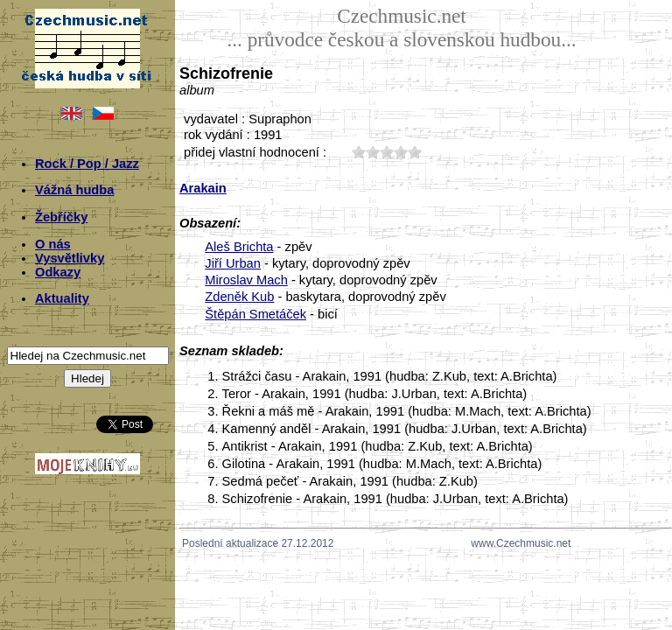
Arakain (203, 188)
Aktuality (62, 298)
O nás (53, 244)
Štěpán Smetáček (255, 314)
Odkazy (58, 272)
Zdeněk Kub (239, 297)
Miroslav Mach (246, 280)
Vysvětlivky (70, 258)
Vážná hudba (74, 190)
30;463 (387, 152)
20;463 (373, 152)
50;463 (415, 152)
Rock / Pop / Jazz (87, 164)
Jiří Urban (233, 263)
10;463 (359, 152)
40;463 (401, 152)
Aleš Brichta (239, 247)
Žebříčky (61, 217)
